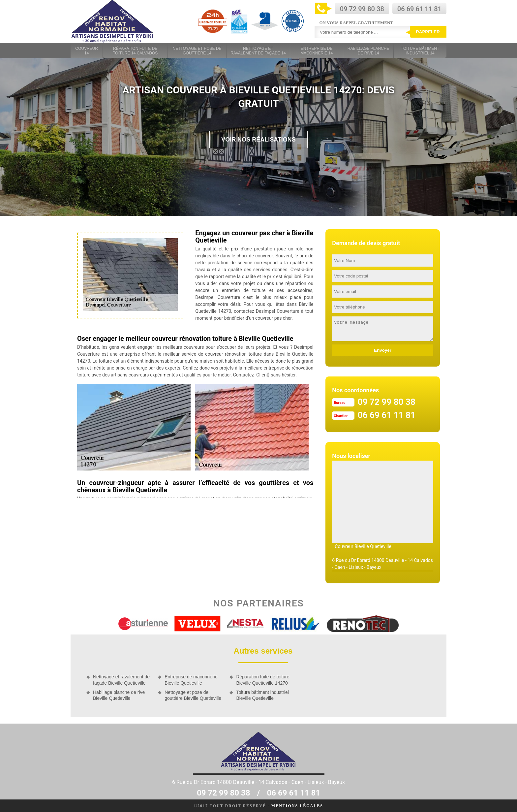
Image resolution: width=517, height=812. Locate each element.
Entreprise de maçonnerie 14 (317, 51)
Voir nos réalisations (258, 140)
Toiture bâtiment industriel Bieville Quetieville (262, 695)
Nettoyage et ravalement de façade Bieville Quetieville (121, 680)
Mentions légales (297, 806)
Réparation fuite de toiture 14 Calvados (135, 51)
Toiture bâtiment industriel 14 (420, 51)
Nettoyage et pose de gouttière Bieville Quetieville (193, 695)
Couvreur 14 (87, 51)
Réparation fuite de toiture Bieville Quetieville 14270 (263, 680)
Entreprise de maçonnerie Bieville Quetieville (191, 680)
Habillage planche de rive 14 (368, 51)
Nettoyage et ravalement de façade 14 (258, 51)
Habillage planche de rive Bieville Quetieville (119, 695)
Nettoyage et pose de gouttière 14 (197, 51)
